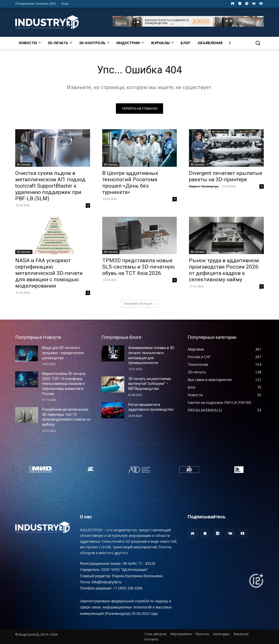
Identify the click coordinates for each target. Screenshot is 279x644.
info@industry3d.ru (107, 582)
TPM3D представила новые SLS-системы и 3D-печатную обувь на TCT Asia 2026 (138, 267)
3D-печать (24, 164)
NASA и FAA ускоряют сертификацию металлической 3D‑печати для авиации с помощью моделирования (49, 273)
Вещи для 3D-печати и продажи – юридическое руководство (63, 353)
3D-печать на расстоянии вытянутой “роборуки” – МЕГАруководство (150, 384)
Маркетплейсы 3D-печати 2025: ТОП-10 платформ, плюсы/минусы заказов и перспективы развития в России (64, 384)
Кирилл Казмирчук (204, 186)
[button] (258, 43)
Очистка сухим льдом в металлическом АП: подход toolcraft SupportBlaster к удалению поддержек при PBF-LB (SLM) (50, 186)
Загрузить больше (140, 303)
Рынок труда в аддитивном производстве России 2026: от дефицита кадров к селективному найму (224, 270)
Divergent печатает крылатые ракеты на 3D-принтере (226, 176)
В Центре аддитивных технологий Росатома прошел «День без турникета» (130, 182)
